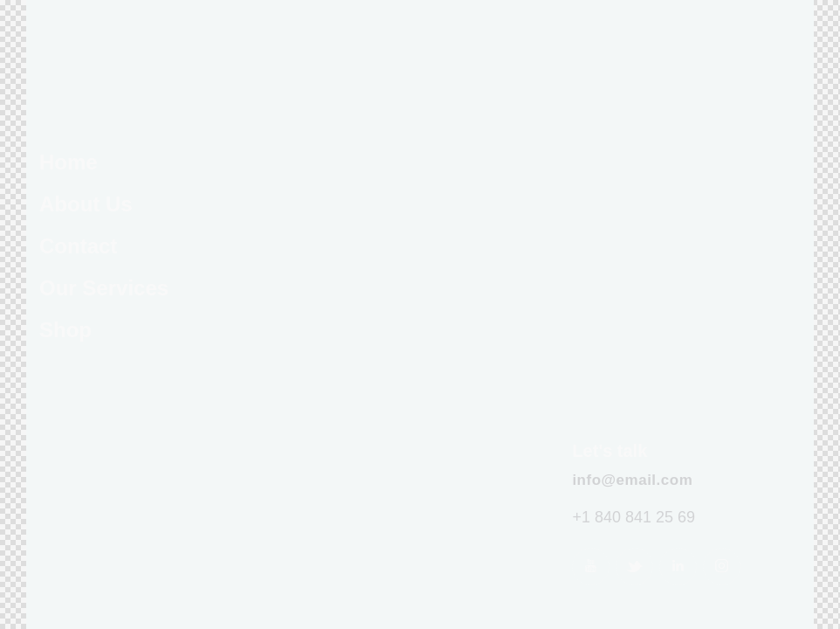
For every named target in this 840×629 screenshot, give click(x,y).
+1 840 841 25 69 (633, 517)
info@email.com (632, 480)
